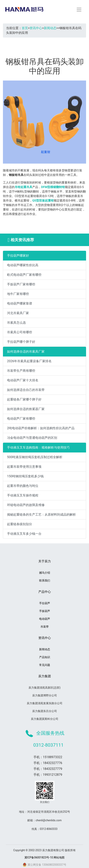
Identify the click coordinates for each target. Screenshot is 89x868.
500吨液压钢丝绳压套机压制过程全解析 (35, 457)
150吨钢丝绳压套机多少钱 (25, 476)
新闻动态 (50, 28)
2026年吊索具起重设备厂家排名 (29, 361)
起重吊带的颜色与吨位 (23, 486)
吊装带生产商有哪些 (21, 371)
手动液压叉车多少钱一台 (24, 534)
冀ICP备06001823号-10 (39, 857)
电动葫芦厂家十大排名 (23, 380)
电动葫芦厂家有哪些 (21, 419)
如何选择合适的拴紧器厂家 (26, 409)
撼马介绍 (45, 573)
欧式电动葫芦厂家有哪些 (24, 275)
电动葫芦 (45, 619)
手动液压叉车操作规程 (23, 495)
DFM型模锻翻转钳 (53, 187)
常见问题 (45, 665)
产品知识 (45, 657)
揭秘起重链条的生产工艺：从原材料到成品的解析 (41, 515)
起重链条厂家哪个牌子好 (24, 399)
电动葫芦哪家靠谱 (20, 303)
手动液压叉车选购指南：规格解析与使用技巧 (38, 447)
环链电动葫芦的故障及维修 (26, 505)
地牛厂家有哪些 (18, 294)
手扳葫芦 (45, 611)
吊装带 (45, 627)
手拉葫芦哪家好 (18, 256)
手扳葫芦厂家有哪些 (21, 284)
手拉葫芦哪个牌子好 (21, 342)
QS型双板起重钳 (43, 201)
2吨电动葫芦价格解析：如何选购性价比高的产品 (41, 428)
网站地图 (59, 857)
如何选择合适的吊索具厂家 (26, 352)
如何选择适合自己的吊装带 (26, 390)
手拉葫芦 (45, 603)
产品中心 (45, 592)
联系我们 (45, 580)
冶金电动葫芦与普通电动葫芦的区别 (32, 438)
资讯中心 (36, 28)
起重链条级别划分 (20, 524)
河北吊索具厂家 (18, 313)
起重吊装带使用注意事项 (24, 467)
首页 (25, 28)
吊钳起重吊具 (23, 187)
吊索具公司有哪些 (20, 332)
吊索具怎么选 (16, 323)
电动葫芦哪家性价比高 (23, 265)
